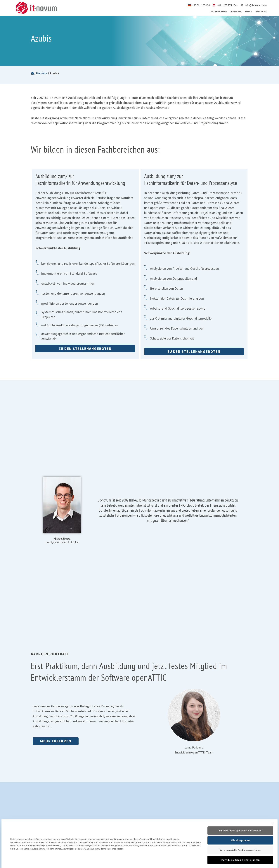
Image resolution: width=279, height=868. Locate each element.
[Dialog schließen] (273, 836)
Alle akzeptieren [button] (240, 853)
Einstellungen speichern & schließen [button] (240, 843)
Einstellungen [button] (91, 862)
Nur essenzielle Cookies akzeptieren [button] (240, 863)
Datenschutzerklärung (35, 862)
